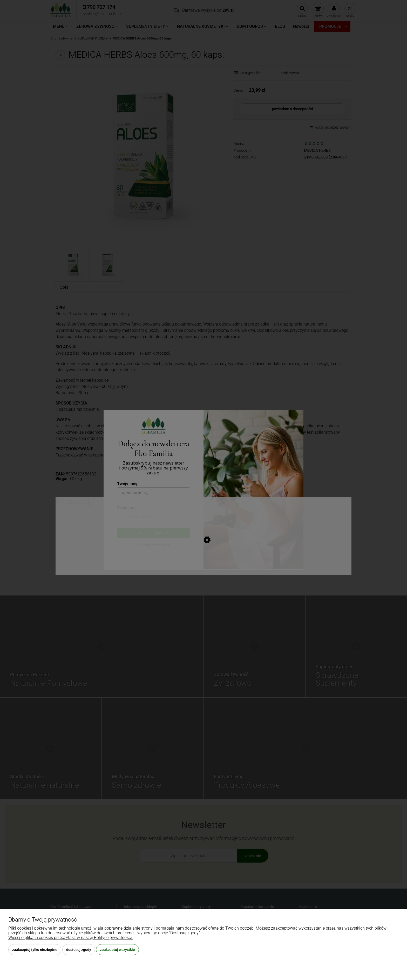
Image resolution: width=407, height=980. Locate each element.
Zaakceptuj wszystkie (117, 950)
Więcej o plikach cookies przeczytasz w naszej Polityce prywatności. (71, 938)
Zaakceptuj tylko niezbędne (35, 950)
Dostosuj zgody (79, 950)
